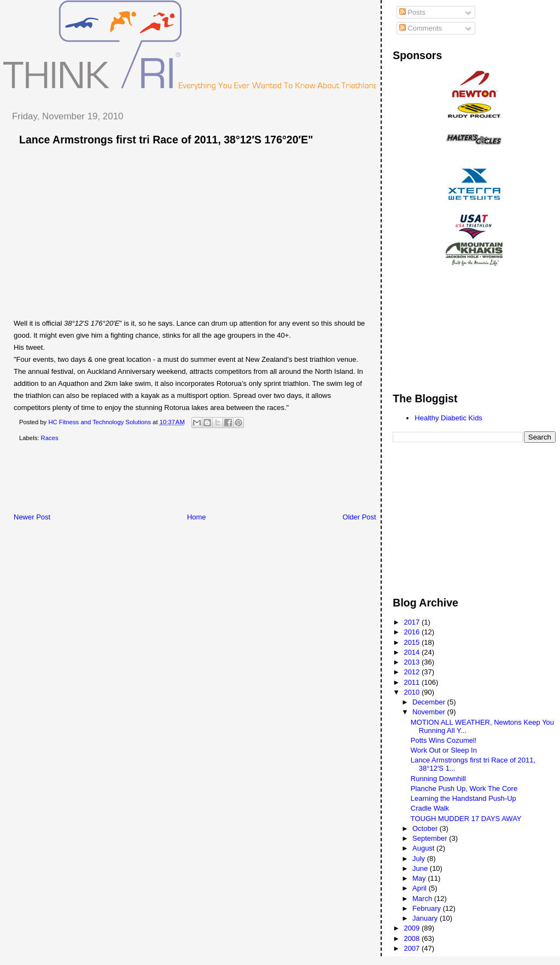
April (421, 888)
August (424, 848)
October (426, 828)
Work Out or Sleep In (444, 750)
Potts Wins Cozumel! (444, 740)
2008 (413, 938)
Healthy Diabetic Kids (448, 418)
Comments (421, 28)
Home (197, 517)
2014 (413, 652)
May (420, 878)
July (420, 859)
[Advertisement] (202, 479)
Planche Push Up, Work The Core (464, 788)
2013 (413, 662)
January (426, 918)
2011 (413, 682)
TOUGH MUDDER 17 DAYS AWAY (466, 819)
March (423, 898)
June (421, 868)
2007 (413, 948)
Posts (412, 12)
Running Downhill (438, 779)
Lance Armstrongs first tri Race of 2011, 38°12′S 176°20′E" (166, 140)
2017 (413, 622)
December (430, 702)
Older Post (359, 517)
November (430, 712)
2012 (413, 672)
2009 (413, 928)
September (431, 838)
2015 (413, 642)
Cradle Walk (430, 808)
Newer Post (32, 517)
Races (50, 438)
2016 (413, 632)
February (428, 908)
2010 (413, 692)
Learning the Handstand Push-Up (463, 798)
